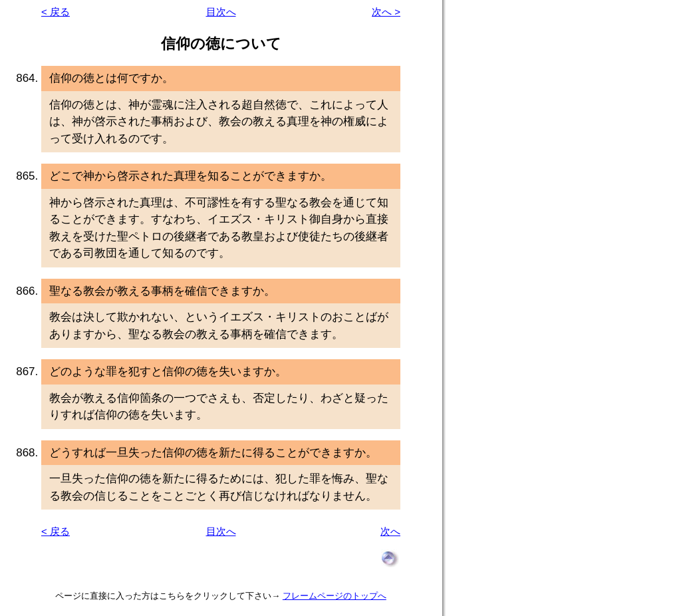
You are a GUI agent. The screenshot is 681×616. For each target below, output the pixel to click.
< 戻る (56, 12)
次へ (390, 531)
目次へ (221, 12)
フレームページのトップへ (335, 596)
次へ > (386, 12)
